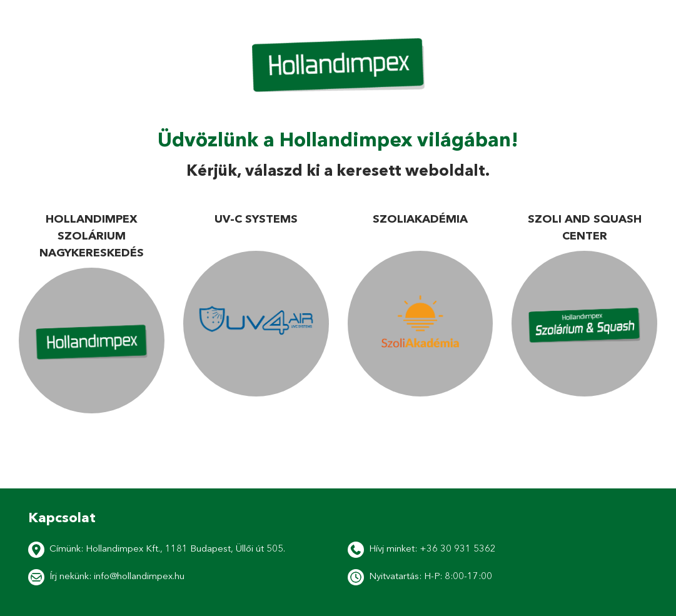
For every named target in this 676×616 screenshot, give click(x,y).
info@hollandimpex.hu (139, 576)
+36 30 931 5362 (458, 548)
